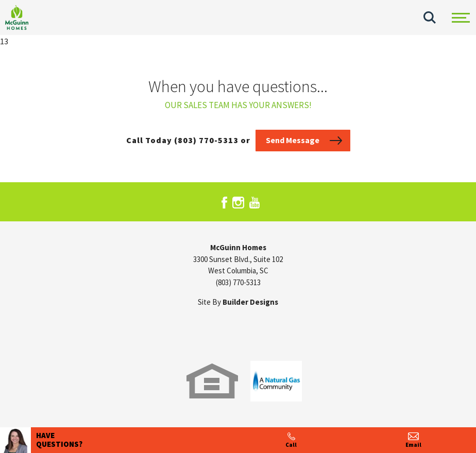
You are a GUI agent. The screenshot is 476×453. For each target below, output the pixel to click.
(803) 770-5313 (238, 282)
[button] (430, 18)
